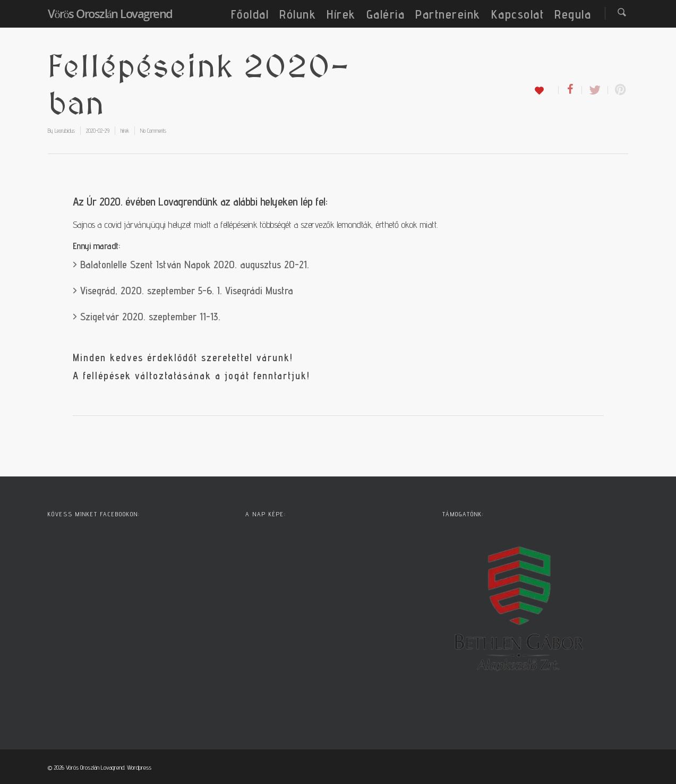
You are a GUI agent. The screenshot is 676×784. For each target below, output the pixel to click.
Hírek (341, 14)
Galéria (386, 14)
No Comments (153, 131)
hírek (125, 131)
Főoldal (250, 14)
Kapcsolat (518, 14)
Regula (573, 14)
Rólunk (298, 14)
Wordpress (139, 767)
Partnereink (448, 14)
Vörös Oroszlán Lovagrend (110, 13)
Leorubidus (65, 131)
